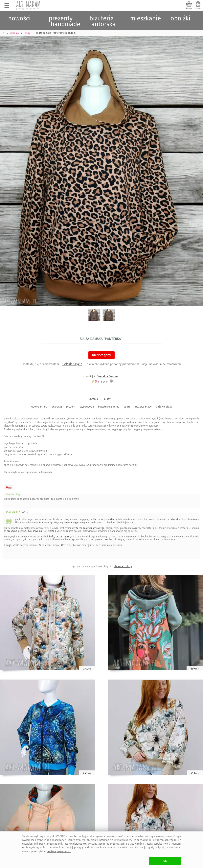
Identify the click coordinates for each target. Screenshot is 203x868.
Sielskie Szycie (72, 364)
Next (197, 162)
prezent (71, 407)
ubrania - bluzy (123, 566)
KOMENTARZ (17, 512)
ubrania (93, 399)
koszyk (189, 8)
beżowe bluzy (164, 407)
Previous (6, 162)
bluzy (107, 399)
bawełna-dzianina (109, 407)
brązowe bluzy (143, 407)
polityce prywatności (59, 851)
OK (165, 861)
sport (127, 407)
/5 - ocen (100, 382)
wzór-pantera (39, 407)
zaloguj (198, 8)
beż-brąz (57, 407)
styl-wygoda (87, 407)
